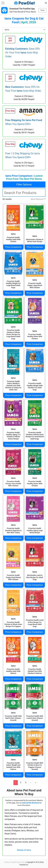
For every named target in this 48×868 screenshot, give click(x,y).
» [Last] (36, 783)
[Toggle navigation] (3, 3)
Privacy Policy (20, 862)
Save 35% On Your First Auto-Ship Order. (23, 53)
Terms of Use (9, 862)
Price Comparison (13, 247)
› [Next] (31, 783)
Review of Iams (24, 850)
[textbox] (24, 193)
